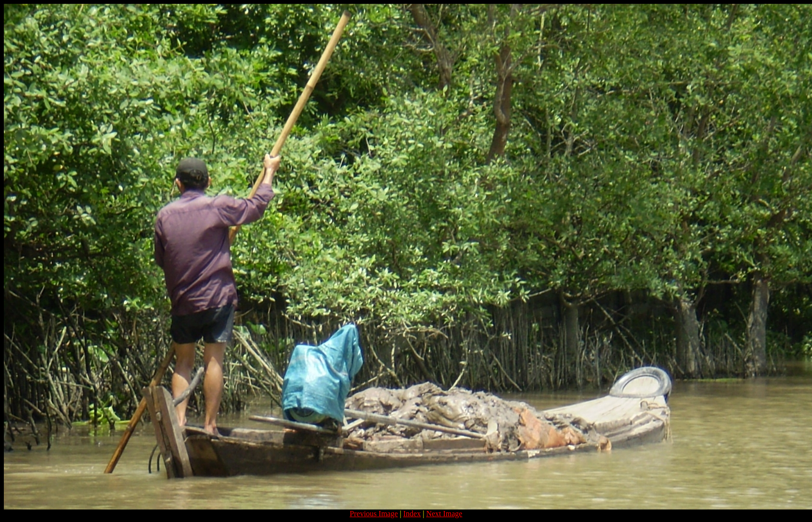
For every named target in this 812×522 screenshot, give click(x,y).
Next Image (444, 514)
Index (412, 514)
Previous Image (374, 514)
